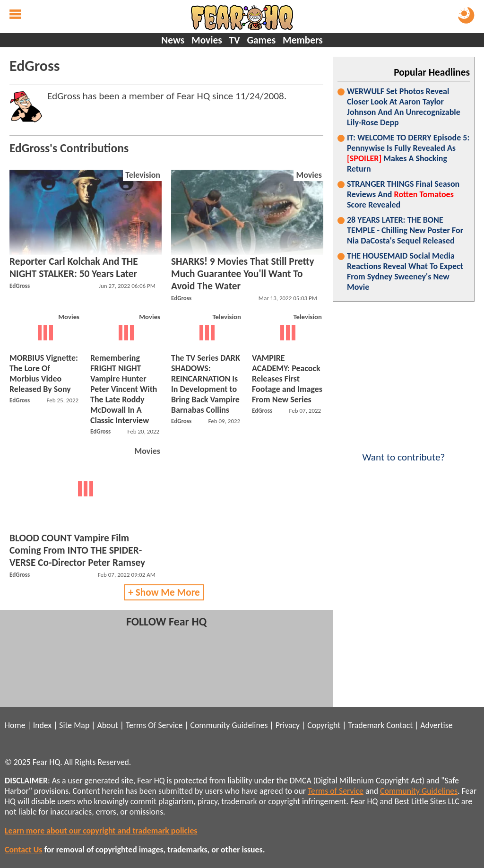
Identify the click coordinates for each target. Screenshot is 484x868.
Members (303, 40)
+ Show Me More (164, 592)
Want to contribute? (404, 451)
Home (15, 725)
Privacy (288, 725)
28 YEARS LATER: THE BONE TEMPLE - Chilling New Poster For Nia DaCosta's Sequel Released (405, 230)
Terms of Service (336, 791)
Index (42, 725)
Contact (399, 725)
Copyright (324, 725)
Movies (207, 40)
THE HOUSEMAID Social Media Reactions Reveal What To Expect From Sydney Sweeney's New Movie (405, 271)
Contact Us (23, 850)
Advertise (436, 725)
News (173, 40)
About (107, 725)
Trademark (366, 725)
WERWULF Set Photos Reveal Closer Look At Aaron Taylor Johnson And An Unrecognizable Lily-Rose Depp (404, 107)
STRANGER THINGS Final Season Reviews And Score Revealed (403, 194)
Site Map (74, 725)
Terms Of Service (154, 725)
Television (143, 175)
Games (261, 40)
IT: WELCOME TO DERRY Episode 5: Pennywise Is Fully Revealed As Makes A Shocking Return (408, 153)
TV (234, 40)
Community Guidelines (229, 725)
